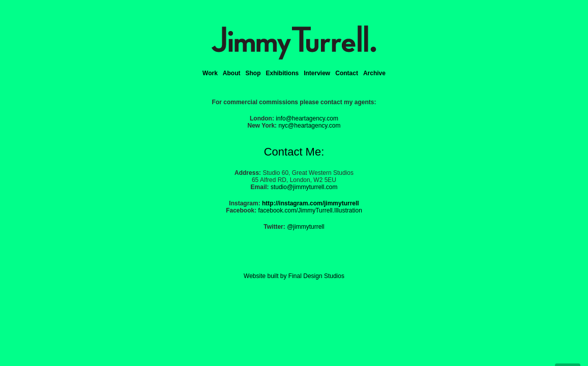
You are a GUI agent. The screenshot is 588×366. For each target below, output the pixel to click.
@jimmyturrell (306, 227)
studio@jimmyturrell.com (304, 187)
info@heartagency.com (307, 118)
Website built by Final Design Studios (294, 276)
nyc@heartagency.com (309, 126)
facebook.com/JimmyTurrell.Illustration (310, 210)
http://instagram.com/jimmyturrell (311, 203)
